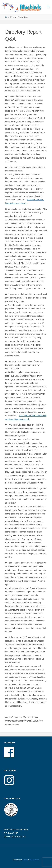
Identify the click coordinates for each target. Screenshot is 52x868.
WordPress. (34, 860)
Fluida (25, 860)
